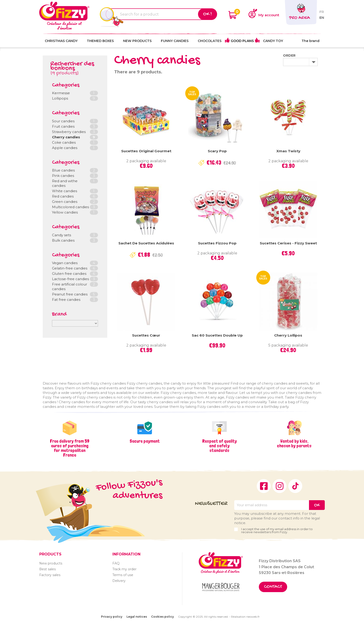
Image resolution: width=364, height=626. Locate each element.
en (322, 18)
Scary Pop (217, 151)
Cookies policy (162, 617)
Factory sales (50, 575)
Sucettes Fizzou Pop (217, 243)
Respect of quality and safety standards (219, 446)
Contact (273, 587)
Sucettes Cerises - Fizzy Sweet (288, 243)
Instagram (279, 486)
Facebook (264, 486)
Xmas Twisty (288, 151)
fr (322, 12)
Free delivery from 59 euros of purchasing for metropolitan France (70, 448)
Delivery (119, 581)
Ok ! (208, 14)
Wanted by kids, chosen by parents (294, 443)
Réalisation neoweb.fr (245, 617)
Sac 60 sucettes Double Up (217, 335)
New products (51, 563)
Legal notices (137, 617)
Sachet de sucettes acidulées (146, 243)
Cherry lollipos (288, 335)
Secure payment (145, 441)
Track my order (124, 569)
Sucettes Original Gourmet (146, 151)
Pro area (299, 18)
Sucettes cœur (146, 335)
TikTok (295, 486)
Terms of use (123, 575)
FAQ (116, 563)
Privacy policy (112, 617)
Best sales (47, 569)
